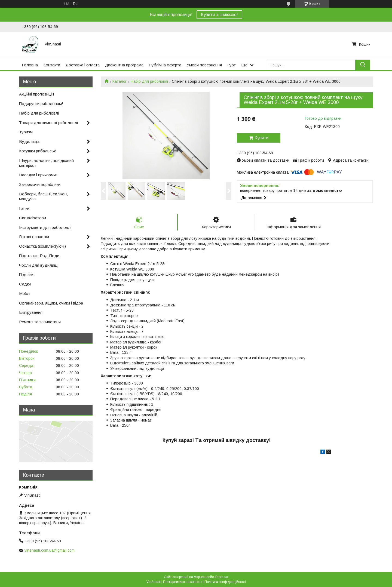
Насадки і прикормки (38, 175)
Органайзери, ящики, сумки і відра (51, 303)
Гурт (232, 65)
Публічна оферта (165, 65)
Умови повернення (204, 65)
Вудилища (29, 141)
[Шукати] (363, 65)
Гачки (24, 208)
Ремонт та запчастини (40, 322)
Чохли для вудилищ (38, 265)
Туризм (26, 132)
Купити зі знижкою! (219, 15)
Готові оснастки (34, 237)
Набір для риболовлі (149, 81)
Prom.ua (222, 577)
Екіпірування (31, 312)
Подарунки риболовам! (41, 104)
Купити (261, 138)
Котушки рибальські (38, 151)
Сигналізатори (33, 218)
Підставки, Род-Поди (39, 256)
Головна (30, 65)
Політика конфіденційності (225, 582)
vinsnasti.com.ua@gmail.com (50, 550)
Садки (25, 284)
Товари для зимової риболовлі (48, 123)
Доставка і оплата (83, 65)
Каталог (120, 81)
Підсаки (26, 274)
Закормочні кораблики (40, 184)
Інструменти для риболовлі (45, 227)
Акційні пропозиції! (37, 94)
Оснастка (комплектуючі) (42, 246)
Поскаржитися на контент (183, 582)
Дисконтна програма (124, 65)
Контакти (52, 65)
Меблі (25, 293)
